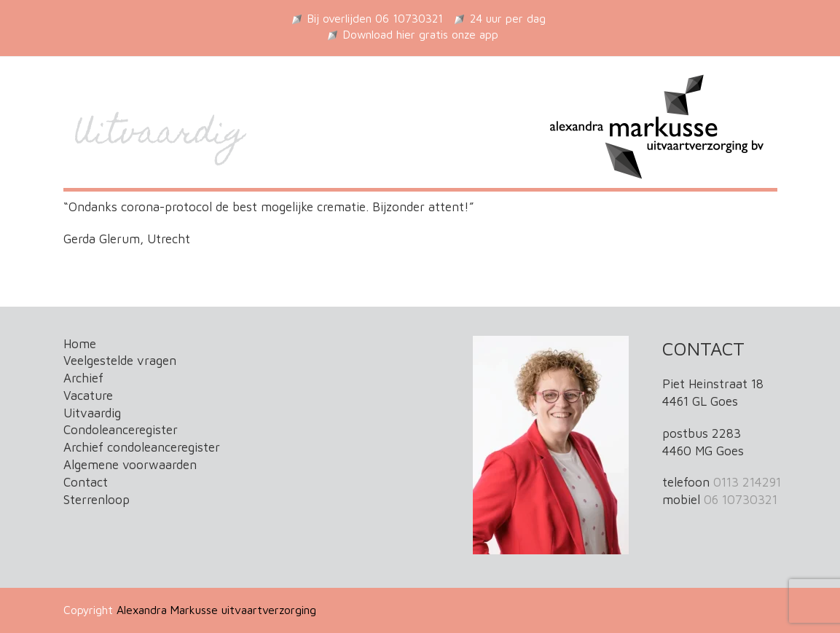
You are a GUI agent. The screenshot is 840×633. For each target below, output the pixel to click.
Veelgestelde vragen (120, 361)
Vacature (88, 396)
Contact (86, 482)
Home (80, 344)
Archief (83, 378)
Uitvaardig (92, 413)
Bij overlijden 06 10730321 (375, 18)
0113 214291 (747, 482)
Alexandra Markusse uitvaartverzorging (216, 610)
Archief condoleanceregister (142, 447)
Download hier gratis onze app (421, 34)
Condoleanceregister (121, 430)
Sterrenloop (97, 500)
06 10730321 (741, 500)
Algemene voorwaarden (130, 465)
